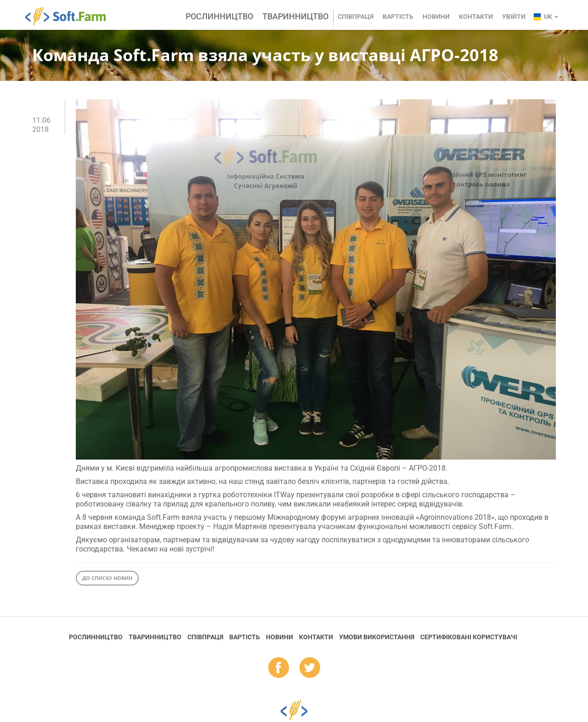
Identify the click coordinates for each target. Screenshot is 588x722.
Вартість (398, 17)
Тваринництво (295, 16)
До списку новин (107, 578)
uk (551, 17)
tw (310, 668)
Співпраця (356, 17)
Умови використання (377, 637)
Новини (436, 17)
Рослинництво (219, 16)
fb (279, 668)
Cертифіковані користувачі (469, 637)
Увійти (514, 17)
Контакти (476, 17)
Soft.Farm (71, 16)
